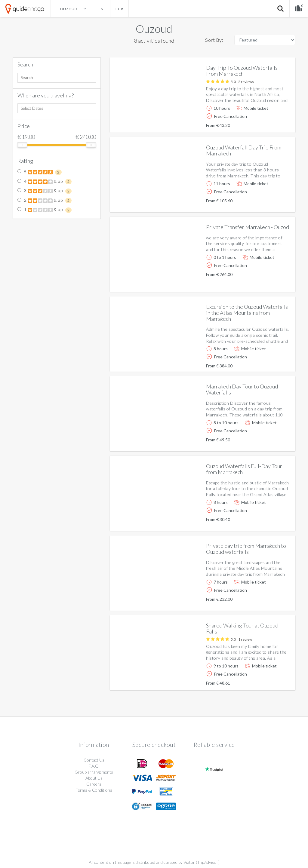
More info (274, 123)
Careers (94, 784)
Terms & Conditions (94, 790)
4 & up (45, 182)
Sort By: (214, 40)
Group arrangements (94, 772)
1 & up (45, 210)
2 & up (45, 201)
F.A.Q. (94, 766)
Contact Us (94, 760)
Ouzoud (154, 29)
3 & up (45, 191)
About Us (94, 778)
